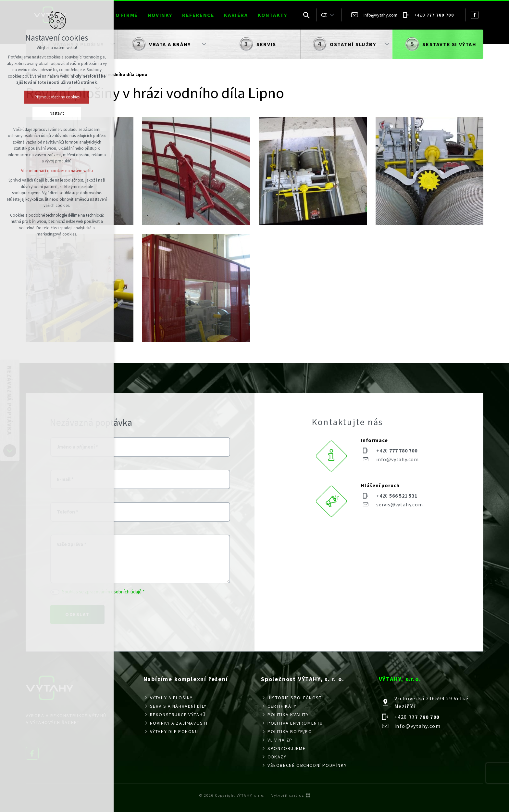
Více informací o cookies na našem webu (57, 171)
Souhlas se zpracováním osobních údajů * (103, 592)
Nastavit (57, 113)
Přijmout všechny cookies (57, 97)
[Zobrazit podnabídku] (332, 15)
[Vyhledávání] (306, 15)
